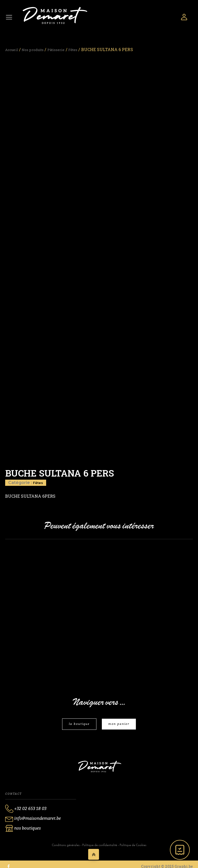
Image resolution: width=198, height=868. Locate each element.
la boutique (78, 727)
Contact (13, 797)
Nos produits (38, 49)
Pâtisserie (66, 49)
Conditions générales (66, 849)
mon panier (120, 727)
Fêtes (85, 49)
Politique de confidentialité (100, 849)
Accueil (13, 49)
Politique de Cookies (133, 849)
